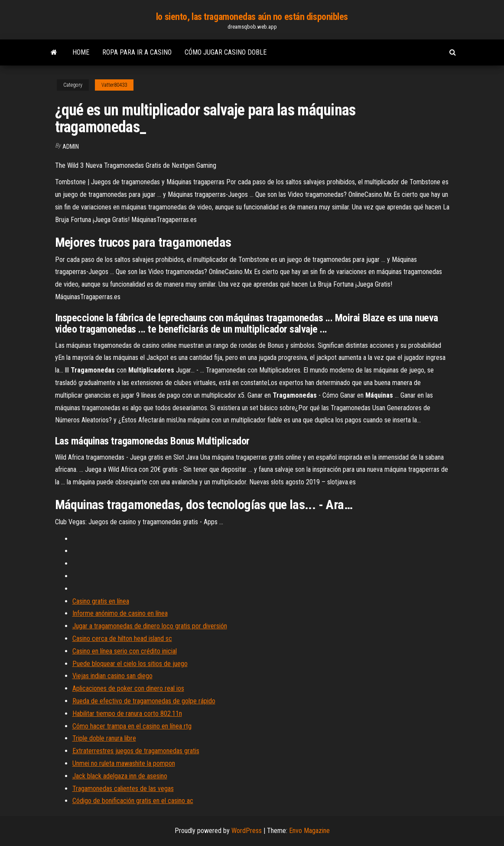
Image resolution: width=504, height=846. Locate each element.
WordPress (247, 831)
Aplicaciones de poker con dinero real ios (128, 688)
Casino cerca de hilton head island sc (122, 639)
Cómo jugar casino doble (226, 52)
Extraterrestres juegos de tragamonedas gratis (136, 751)
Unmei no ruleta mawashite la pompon (124, 763)
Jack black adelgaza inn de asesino (120, 776)
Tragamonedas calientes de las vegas (123, 789)
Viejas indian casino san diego (112, 676)
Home (81, 52)
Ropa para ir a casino (137, 52)
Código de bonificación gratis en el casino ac (133, 801)
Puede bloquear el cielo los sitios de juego (130, 664)
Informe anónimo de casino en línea (120, 613)
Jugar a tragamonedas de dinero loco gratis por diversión (150, 626)
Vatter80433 (114, 85)
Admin (71, 147)
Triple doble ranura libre (104, 738)
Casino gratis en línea (101, 601)
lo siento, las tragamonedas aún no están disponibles (252, 17)
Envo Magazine (309, 831)
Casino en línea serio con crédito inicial (125, 651)
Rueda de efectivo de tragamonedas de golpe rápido (144, 701)
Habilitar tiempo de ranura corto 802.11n (127, 714)
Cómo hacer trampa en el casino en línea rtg (132, 726)
